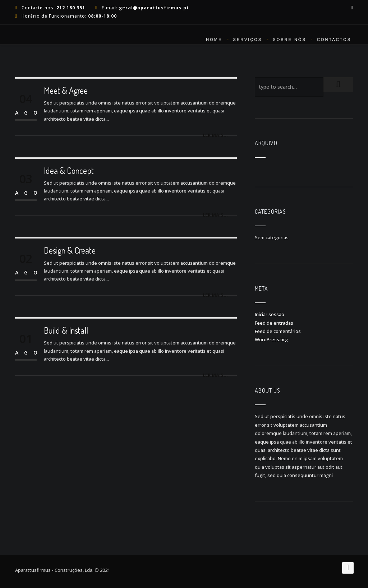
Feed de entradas (274, 323)
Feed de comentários (278, 331)
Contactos (334, 40)
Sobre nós (289, 40)
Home (214, 40)
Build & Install (66, 330)
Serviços (247, 40)
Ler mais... (215, 135)
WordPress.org (271, 339)
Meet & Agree (66, 90)
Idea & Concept (69, 170)
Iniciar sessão (270, 314)
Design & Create (70, 250)
